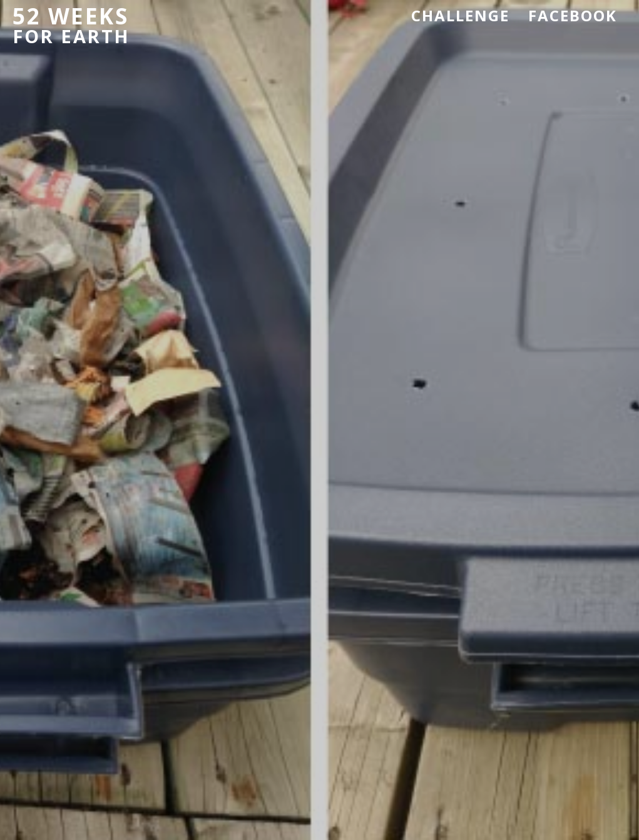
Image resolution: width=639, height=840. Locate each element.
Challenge (460, 15)
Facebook (573, 15)
